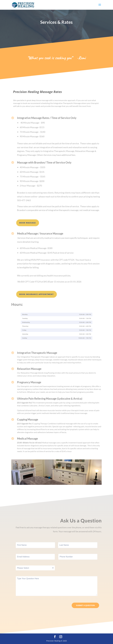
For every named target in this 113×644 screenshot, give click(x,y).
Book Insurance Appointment (37, 294)
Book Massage (28, 223)
